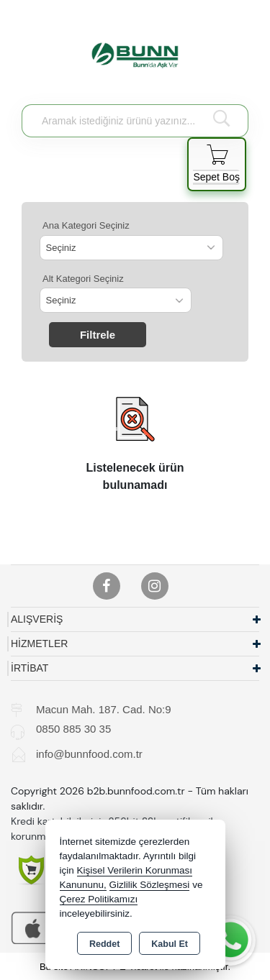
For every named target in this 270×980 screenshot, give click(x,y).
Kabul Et (170, 944)
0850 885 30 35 (73, 729)
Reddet (104, 944)
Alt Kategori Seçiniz (83, 279)
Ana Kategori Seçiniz (86, 225)
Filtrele (98, 335)
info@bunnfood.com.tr (89, 754)
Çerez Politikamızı (99, 899)
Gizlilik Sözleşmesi (150, 885)
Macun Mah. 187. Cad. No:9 (104, 709)
